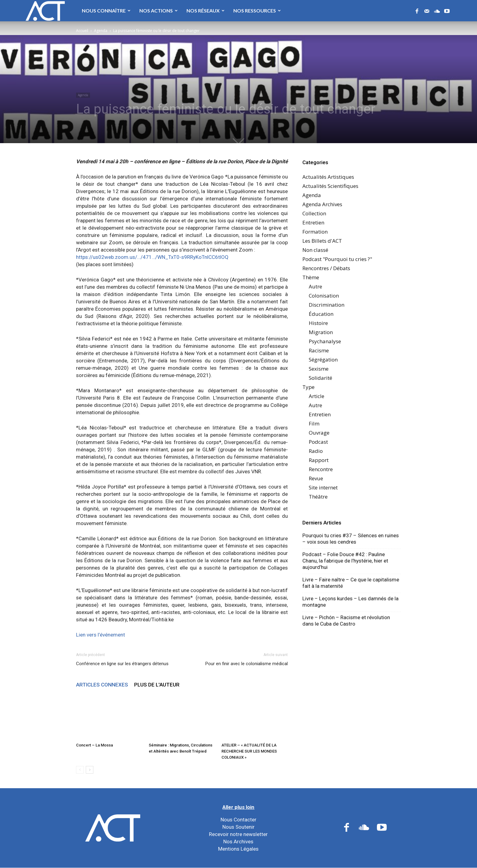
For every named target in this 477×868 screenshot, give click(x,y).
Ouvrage (319, 433)
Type (308, 387)
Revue (316, 478)
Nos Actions (158, 11)
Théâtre (318, 497)
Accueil (82, 31)
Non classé (315, 250)
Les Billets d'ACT (322, 241)
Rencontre (321, 469)
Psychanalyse (325, 341)
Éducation (321, 314)
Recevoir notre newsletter (238, 834)
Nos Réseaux (205, 11)
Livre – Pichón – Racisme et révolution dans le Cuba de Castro (346, 621)
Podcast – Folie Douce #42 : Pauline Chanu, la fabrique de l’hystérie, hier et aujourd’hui (345, 561)
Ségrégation (323, 360)
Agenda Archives (322, 204)
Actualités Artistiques (328, 177)
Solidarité (320, 378)
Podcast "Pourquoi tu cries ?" (337, 259)
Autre (315, 286)
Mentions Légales (238, 849)
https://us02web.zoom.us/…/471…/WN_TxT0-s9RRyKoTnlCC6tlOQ (152, 257)
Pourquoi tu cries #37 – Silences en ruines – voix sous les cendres (351, 539)
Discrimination (327, 305)
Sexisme (319, 369)
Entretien (313, 222)
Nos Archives (238, 842)
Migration (321, 332)
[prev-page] (80, 770)
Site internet (323, 487)
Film (314, 423)
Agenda (101, 31)
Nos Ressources (257, 11)
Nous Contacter (238, 820)
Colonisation (324, 296)
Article (317, 396)
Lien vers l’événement (101, 635)
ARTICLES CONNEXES (102, 685)
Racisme (319, 350)
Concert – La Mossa (94, 745)
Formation (315, 232)
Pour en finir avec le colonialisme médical (247, 664)
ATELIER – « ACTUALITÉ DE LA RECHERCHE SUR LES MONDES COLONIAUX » (249, 751)
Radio (316, 451)
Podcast (318, 442)
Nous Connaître (106, 11)
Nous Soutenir (238, 827)
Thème (311, 277)
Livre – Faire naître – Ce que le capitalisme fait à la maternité (351, 583)
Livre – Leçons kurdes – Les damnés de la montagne (350, 602)
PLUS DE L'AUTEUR (157, 685)
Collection (314, 213)
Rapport (319, 460)
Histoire (318, 323)
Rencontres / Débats (326, 268)
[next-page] (90, 770)
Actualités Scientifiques (330, 186)
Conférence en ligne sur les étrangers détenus (122, 664)
